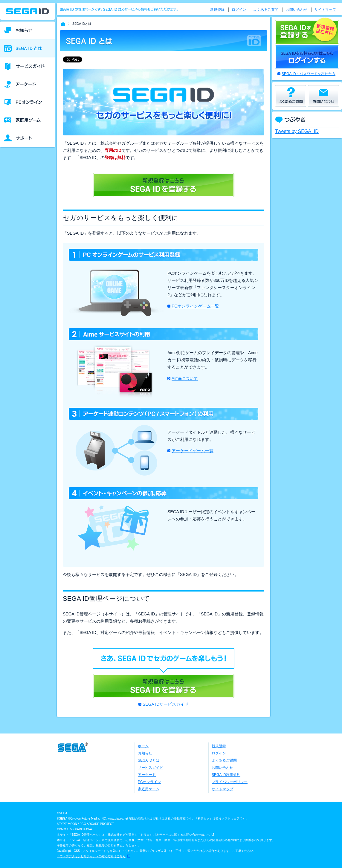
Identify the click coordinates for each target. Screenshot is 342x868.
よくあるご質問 (266, 10)
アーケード (147, 775)
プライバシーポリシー (230, 782)
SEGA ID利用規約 (226, 775)
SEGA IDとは (149, 760)
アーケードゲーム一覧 (193, 451)
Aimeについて (185, 378)
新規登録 (217, 10)
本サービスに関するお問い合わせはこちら (185, 835)
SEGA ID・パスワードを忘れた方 (309, 74)
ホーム (143, 746)
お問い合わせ (297, 10)
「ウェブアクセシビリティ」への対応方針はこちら (91, 856)
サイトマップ (325, 10)
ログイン (239, 10)
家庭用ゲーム (149, 789)
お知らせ (145, 753)
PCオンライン (149, 782)
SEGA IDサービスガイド (166, 704)
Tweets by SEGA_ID (297, 131)
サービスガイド (150, 768)
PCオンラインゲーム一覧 (195, 306)
